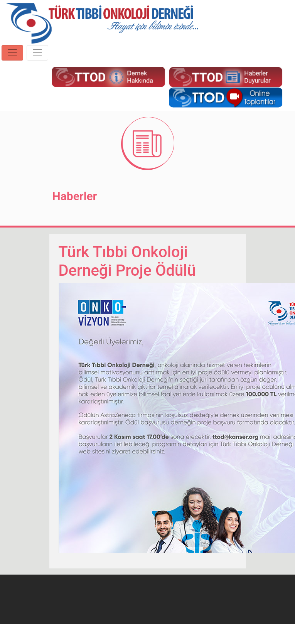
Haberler (75, 196)
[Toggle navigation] (12, 53)
